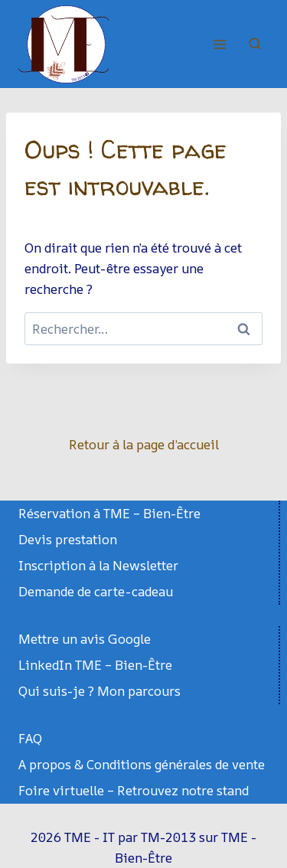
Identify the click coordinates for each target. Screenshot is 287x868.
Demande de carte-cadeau (96, 591)
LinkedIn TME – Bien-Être (95, 665)
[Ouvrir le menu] (219, 44)
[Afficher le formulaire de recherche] (255, 44)
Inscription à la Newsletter (98, 565)
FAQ (30, 738)
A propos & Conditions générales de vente (142, 764)
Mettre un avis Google (85, 639)
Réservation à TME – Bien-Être (109, 513)
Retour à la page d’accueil (144, 444)
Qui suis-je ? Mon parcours (99, 691)
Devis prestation (68, 539)
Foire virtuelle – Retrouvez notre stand (134, 790)
